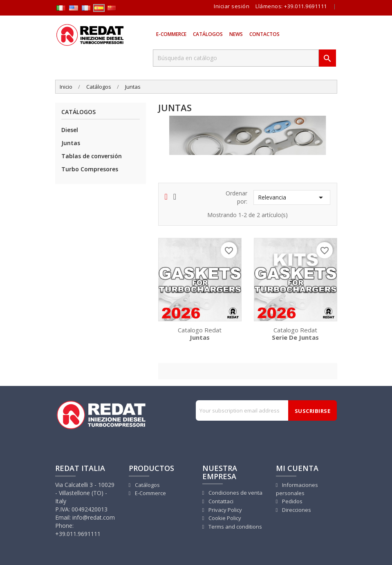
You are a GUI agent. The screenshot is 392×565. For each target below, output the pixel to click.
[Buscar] (236, 58)
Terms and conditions (235, 527)
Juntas (71, 143)
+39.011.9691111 (306, 6)
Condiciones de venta (235, 493)
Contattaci (220, 501)
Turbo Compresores (90, 169)
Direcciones (296, 510)
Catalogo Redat (200, 333)
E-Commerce (171, 34)
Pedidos (292, 501)
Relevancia (292, 197)
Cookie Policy (224, 518)
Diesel (70, 130)
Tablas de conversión (92, 156)
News (236, 34)
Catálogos (208, 34)
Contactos (264, 34)
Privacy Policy (225, 510)
